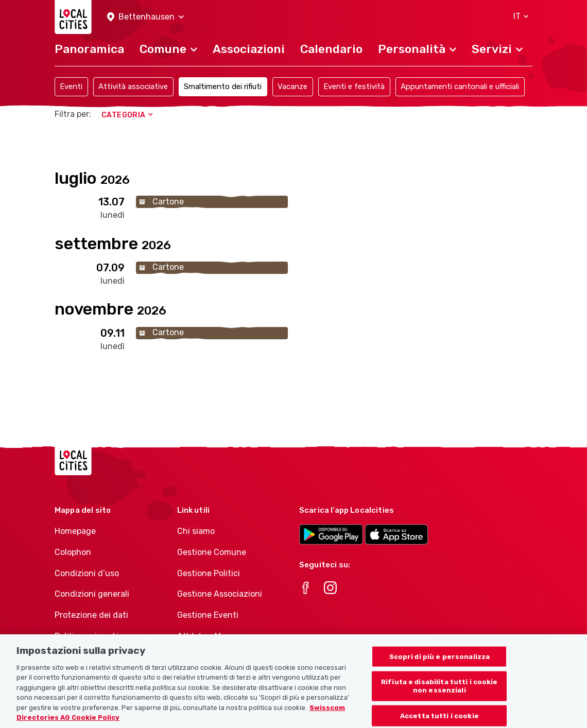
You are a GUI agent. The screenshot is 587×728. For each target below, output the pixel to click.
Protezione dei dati (91, 615)
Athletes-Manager (213, 636)
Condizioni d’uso (87, 573)
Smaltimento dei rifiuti (223, 86)
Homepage (75, 531)
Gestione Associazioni (220, 594)
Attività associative (133, 86)
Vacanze (292, 86)
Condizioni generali (92, 594)
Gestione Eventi (208, 615)
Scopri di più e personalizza (440, 672)
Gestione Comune (212, 552)
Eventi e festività (354, 86)
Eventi (71, 86)
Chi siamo (196, 531)
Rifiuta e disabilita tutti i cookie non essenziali (439, 701)
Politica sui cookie (89, 636)
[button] (145, 17)
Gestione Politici (209, 573)
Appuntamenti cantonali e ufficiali (460, 86)
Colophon (73, 552)
